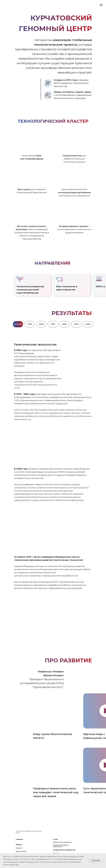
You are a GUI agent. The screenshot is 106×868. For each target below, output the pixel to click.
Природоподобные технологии (61, 846)
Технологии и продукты (62, 842)
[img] (56, 711)
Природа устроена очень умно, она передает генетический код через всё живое (56, 792)
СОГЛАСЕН (25, 859)
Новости (19, 848)
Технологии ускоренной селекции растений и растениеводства (30, 290)
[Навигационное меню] (101, 5)
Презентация (21, 851)
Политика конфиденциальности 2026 (29, 832)
